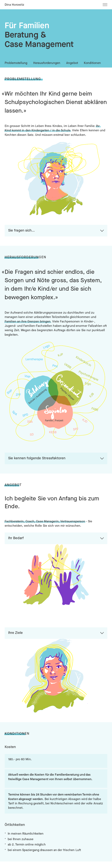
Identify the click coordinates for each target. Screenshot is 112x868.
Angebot (72, 63)
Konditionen (92, 63)
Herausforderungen (47, 63)
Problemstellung (16, 63)
